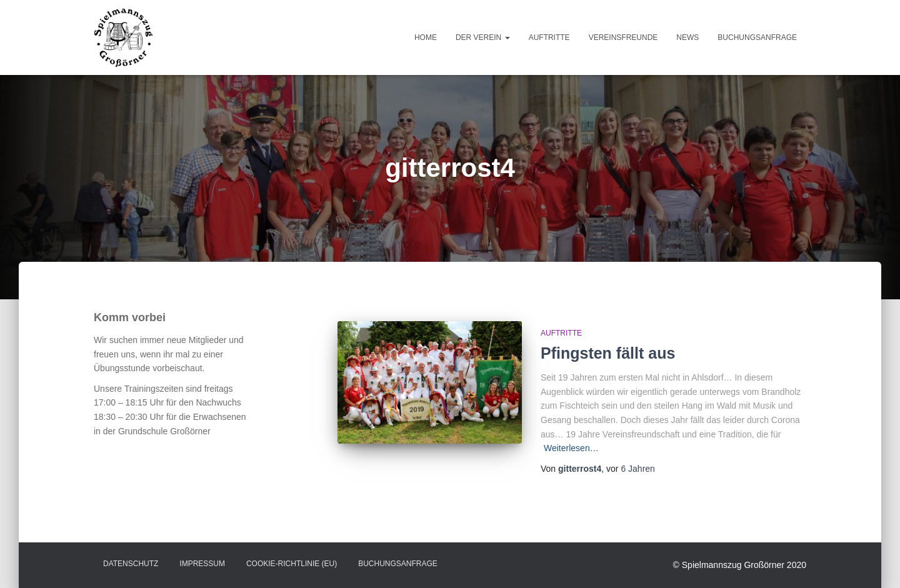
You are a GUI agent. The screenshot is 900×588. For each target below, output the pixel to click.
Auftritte (549, 37)
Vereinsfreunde (623, 37)
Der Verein (483, 37)
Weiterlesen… (571, 448)
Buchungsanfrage (757, 37)
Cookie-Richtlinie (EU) (292, 564)
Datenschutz (131, 564)
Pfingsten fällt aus (608, 353)
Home (426, 37)
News (687, 37)
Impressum (202, 564)
